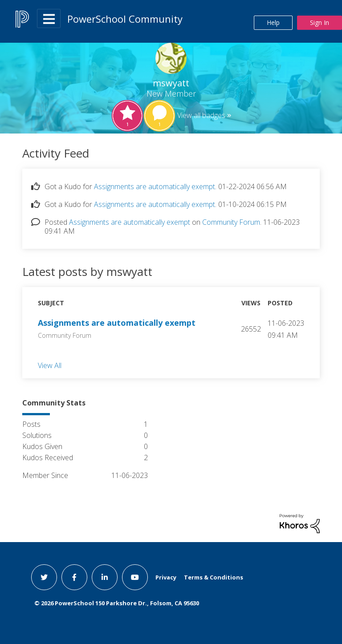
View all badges (201, 115)
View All (50, 365)
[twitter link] (44, 577)
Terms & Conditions (214, 577)
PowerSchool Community (125, 19)
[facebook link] (74, 577)
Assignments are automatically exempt (155, 186)
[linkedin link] (105, 577)
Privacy (166, 577)
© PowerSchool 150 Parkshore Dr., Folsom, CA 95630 (117, 603)
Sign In (320, 22)
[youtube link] (135, 577)
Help (273, 22)
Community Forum (231, 222)
